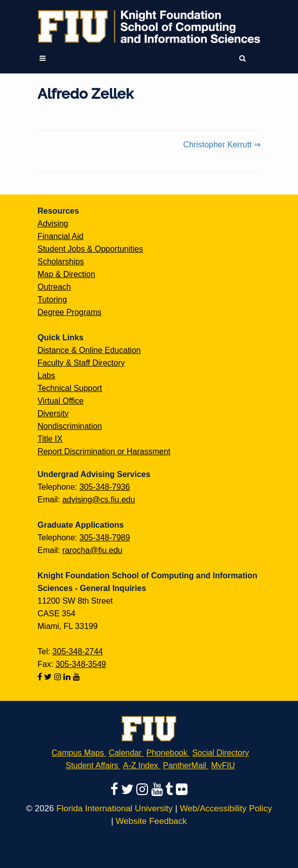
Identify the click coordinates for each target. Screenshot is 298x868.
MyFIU (223, 765)
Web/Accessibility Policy (226, 808)
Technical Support (70, 388)
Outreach (54, 287)
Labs (46, 376)
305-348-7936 (105, 487)
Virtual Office (61, 401)
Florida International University (115, 808)
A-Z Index (141, 765)
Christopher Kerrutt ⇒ (222, 145)
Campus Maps (78, 753)
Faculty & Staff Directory (81, 363)
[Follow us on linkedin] (68, 677)
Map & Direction (66, 274)
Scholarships (61, 262)
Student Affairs (92, 765)
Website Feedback (151, 821)
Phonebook (167, 753)
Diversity (53, 413)
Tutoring (52, 300)
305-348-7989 (105, 538)
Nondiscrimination (70, 426)
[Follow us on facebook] (41, 677)
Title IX (50, 439)
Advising (53, 224)
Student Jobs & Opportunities (90, 249)
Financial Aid (61, 236)
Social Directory (220, 753)
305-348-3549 (81, 664)
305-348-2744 (78, 652)
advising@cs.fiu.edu (99, 500)
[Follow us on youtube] (77, 677)
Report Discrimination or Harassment (104, 451)
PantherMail (185, 765)
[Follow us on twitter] (49, 677)
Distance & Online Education (89, 350)
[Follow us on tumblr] (171, 789)
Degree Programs (69, 312)
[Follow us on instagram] (59, 677)
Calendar (125, 753)
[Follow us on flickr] (182, 789)
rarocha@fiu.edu (92, 550)
